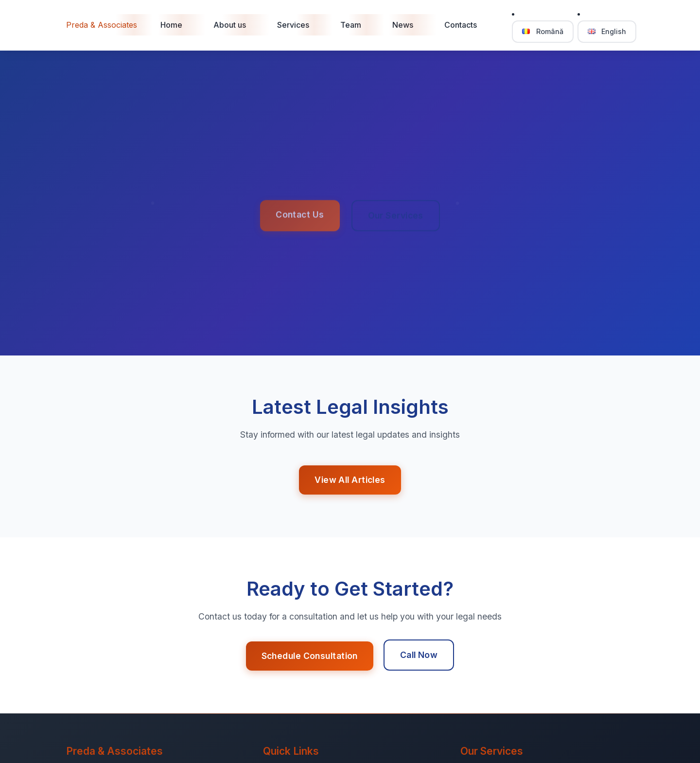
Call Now (419, 655)
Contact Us (300, 216)
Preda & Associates (102, 25)
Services (293, 25)
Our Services (396, 217)
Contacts (461, 25)
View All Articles (350, 480)
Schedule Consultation (310, 656)
